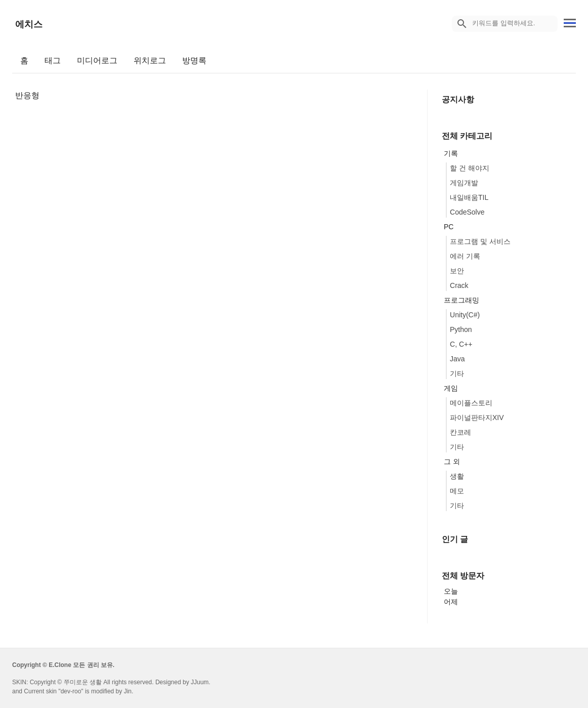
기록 (451, 153)
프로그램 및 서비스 (480, 241)
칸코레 (460, 432)
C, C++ (461, 344)
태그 (53, 60)
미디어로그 (97, 60)
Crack (459, 285)
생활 (457, 476)
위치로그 (150, 60)
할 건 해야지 (470, 168)
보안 (457, 271)
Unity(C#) (465, 315)
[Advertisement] (212, 173)
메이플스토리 (471, 403)
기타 (457, 373)
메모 (457, 491)
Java (457, 359)
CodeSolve (467, 212)
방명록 (194, 60)
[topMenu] (570, 22)
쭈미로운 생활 (83, 682)
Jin (128, 691)
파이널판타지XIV (477, 418)
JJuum (200, 682)
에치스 (29, 24)
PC (449, 227)
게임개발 (464, 183)
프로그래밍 (461, 300)
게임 (451, 388)
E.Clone (60, 665)
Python (461, 329)
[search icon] (462, 24)
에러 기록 (465, 256)
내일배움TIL (469, 197)
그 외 (452, 462)
